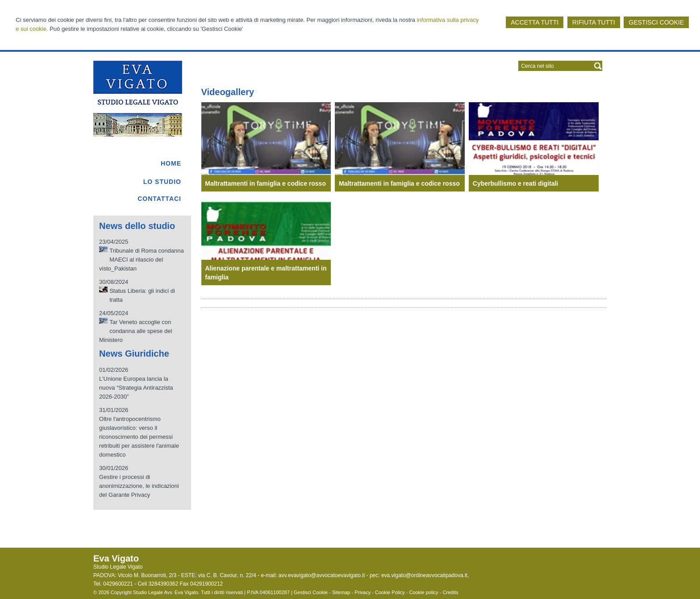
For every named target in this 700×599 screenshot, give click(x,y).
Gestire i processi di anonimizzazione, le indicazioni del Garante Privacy (139, 486)
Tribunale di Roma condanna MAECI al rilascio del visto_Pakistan (142, 260)
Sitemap (341, 592)
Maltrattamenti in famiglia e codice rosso (265, 183)
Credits (451, 592)
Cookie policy (423, 592)
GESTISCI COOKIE (656, 22)
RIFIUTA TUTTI (594, 22)
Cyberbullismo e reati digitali (515, 183)
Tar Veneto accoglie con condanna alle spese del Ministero (135, 331)
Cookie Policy (390, 592)
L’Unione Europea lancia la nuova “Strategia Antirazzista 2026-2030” (136, 388)
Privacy (362, 592)
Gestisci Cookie (311, 592)
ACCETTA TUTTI (535, 22)
